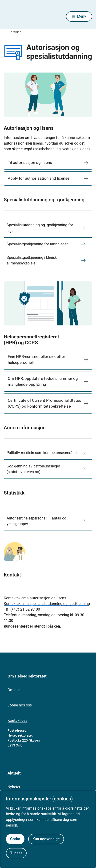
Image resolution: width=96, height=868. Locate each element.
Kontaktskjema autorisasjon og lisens (35, 598)
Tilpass (16, 853)
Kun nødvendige (46, 839)
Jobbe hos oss (20, 705)
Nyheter (14, 787)
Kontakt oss (17, 720)
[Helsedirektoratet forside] (9, 17)
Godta (15, 839)
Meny (82, 16)
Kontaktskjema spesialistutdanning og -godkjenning (47, 604)
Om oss (14, 690)
